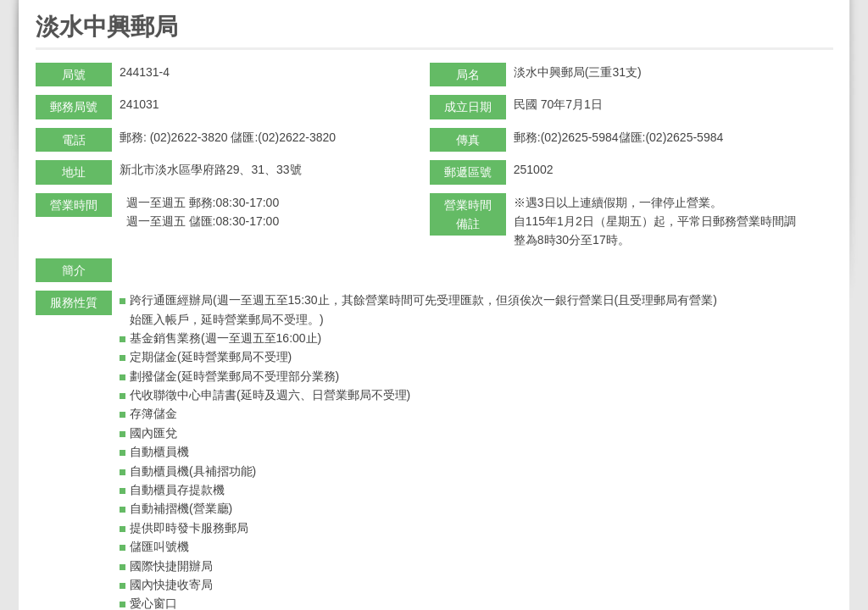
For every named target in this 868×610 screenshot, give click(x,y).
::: (41, 7)
